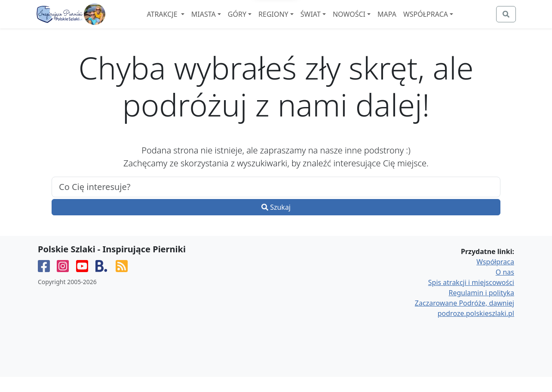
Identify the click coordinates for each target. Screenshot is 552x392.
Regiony (297, 22)
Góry (260, 22)
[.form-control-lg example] (276, 202)
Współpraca (449, 22)
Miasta (227, 22)
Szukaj (276, 222)
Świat (334, 22)
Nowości (372, 22)
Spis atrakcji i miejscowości (471, 297)
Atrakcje (186, 22)
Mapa (410, 22)
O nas (505, 287)
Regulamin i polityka (481, 308)
